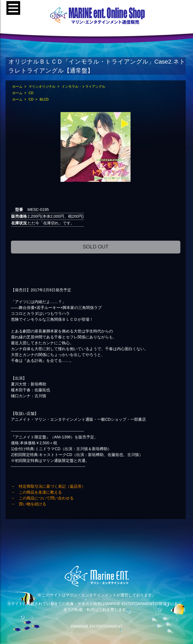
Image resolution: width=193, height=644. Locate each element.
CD (31, 93)
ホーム (17, 87)
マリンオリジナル (42, 87)
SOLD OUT (96, 247)
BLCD (44, 99)
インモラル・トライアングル (83, 87)
